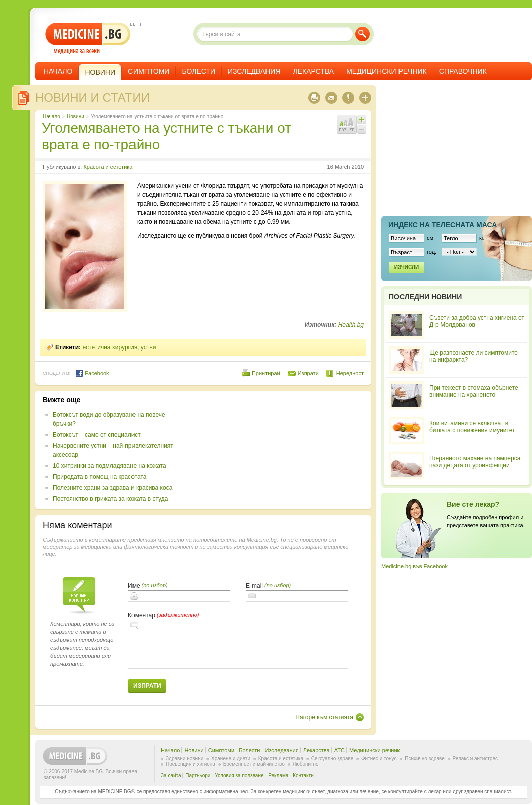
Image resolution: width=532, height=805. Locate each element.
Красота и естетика (108, 167)
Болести (198, 71)
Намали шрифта (362, 129)
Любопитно (306, 764)
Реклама (278, 776)
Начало (58, 71)
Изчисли (407, 267)
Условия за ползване (239, 776)
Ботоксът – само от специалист (97, 435)
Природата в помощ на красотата (99, 477)
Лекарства (314, 71)
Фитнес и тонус (379, 759)
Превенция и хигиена (190, 764)
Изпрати (308, 373)
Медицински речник (386, 71)
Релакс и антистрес (475, 759)
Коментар (142, 615)
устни (148, 347)
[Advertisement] (250, 446)
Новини (76, 117)
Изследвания (254, 71)
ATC (340, 750)
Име (134, 586)
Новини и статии (92, 98)
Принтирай (266, 373)
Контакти (303, 776)
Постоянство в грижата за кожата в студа (110, 499)
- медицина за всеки (88, 38)
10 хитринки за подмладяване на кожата (109, 466)
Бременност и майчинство (254, 764)
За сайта (171, 776)
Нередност (350, 373)
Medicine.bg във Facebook (415, 566)
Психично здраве (425, 759)
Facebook (92, 373)
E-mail (254, 586)
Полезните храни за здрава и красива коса (112, 488)
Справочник (463, 71)
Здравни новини (184, 759)
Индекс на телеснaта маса (443, 225)
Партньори (198, 776)
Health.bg (351, 325)
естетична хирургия (110, 347)
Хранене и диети (231, 759)
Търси (363, 34)
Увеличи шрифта (362, 120)
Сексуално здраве (332, 759)
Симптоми (149, 71)
